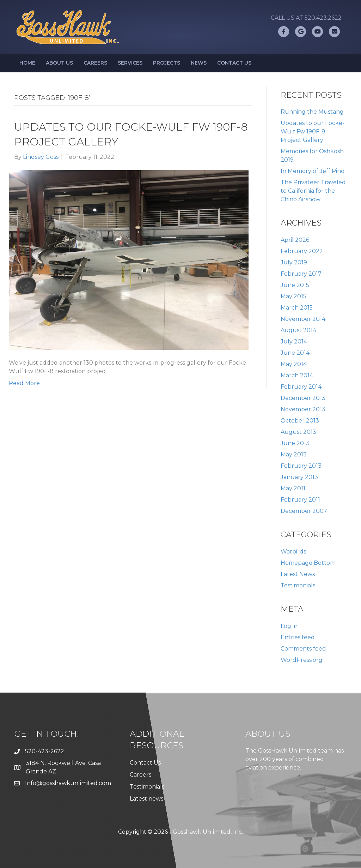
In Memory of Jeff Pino (313, 171)
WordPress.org (302, 660)
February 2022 (302, 251)
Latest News (298, 574)
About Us (59, 63)
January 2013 (299, 477)
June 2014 (295, 353)
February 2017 (301, 274)
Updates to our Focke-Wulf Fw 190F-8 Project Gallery (313, 131)
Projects (167, 63)
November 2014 (303, 319)
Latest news (146, 799)
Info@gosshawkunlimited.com (68, 783)
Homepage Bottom (308, 563)
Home (27, 63)
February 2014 (301, 387)
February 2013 (301, 466)
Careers (95, 63)
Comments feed (303, 649)
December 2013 (303, 398)
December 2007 (304, 511)
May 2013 (294, 454)
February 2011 (300, 500)
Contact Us (234, 63)
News (199, 63)
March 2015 (297, 308)
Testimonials (298, 585)
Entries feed (298, 637)
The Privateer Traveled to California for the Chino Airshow (313, 191)
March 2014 (297, 375)
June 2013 (295, 443)
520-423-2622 (45, 751)
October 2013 (300, 421)
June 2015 (295, 285)
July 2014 (294, 342)
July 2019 (294, 262)
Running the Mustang (312, 112)
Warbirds (293, 552)
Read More (24, 383)
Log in (289, 626)
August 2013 (298, 432)
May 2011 (293, 488)
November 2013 (303, 409)
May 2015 (293, 296)
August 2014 (298, 330)
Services (130, 63)
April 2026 (295, 240)
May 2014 (294, 364)
